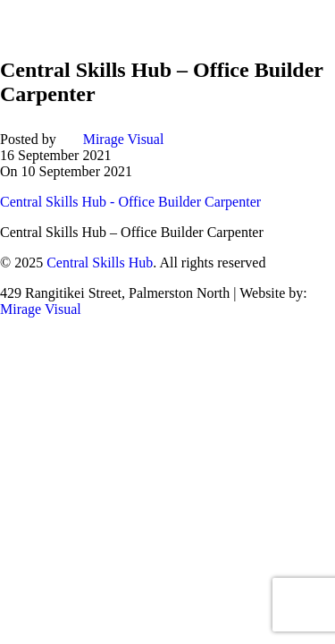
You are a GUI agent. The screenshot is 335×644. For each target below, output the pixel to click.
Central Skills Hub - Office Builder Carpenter (130, 202)
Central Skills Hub (100, 263)
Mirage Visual (124, 139)
